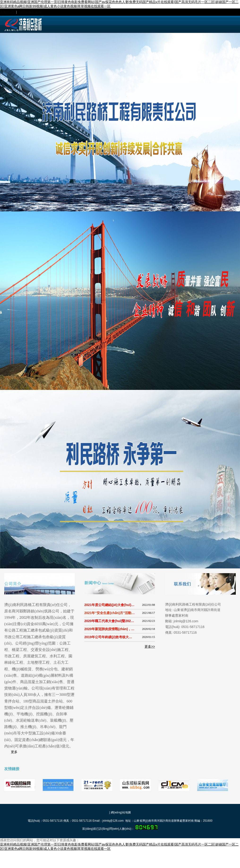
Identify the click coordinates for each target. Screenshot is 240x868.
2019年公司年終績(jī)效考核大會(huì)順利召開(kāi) (110, 637)
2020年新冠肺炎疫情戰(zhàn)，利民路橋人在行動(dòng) (110, 629)
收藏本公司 (7, 12)
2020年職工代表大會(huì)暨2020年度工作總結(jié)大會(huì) (110, 621)
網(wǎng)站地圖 (121, 812)
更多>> (150, 646)
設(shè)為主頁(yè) (30, 12)
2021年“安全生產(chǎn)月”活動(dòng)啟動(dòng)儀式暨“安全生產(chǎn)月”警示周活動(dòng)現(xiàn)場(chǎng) (110, 613)
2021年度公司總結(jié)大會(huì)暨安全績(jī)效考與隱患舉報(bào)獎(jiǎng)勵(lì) (110, 605)
